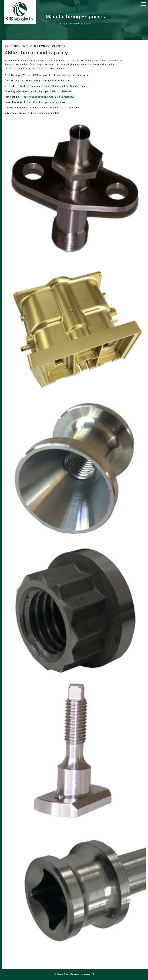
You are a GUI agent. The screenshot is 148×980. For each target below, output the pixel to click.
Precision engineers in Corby (74, 978)
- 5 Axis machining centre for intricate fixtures (37, 81)
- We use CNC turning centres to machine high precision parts (46, 75)
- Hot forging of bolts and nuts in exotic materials (39, 97)
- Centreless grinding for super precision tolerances (38, 91)
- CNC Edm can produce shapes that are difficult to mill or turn (45, 86)
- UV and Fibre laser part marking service (36, 102)
